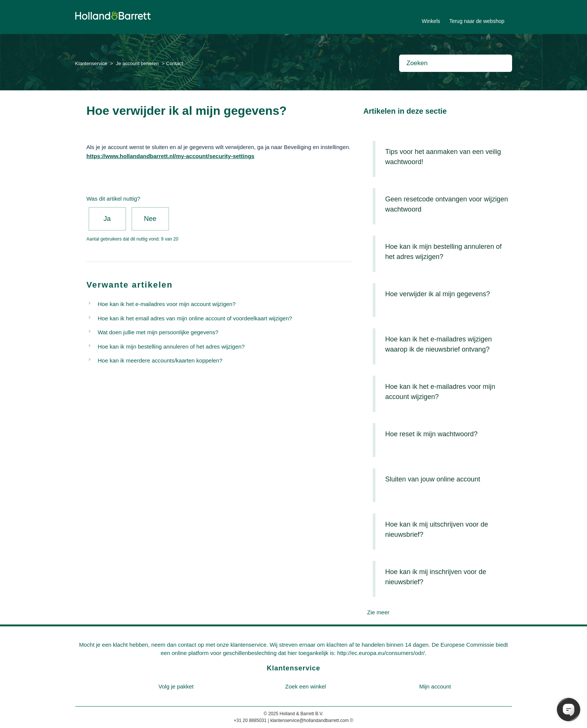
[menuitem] (176, 687)
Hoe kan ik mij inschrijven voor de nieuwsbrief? (436, 577)
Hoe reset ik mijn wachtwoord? (431, 434)
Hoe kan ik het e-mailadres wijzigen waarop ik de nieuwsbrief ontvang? (438, 344)
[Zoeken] (456, 63)
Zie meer (378, 612)
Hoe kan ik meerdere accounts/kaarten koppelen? (160, 360)
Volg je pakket (176, 686)
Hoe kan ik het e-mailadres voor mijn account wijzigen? (167, 304)
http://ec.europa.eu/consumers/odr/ (381, 653)
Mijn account (435, 686)
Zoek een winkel (305, 686)
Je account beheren (137, 63)
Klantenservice (91, 63)
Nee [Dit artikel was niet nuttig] (150, 219)
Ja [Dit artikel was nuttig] (107, 219)
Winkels (431, 21)
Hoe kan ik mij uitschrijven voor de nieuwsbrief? (437, 529)
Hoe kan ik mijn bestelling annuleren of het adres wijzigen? (171, 346)
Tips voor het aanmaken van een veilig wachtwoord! (443, 157)
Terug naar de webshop (477, 21)
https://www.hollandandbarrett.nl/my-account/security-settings (171, 156)
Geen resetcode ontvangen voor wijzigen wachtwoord (447, 204)
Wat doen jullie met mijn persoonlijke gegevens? (158, 332)
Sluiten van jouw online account (433, 479)
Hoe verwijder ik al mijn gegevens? (438, 294)
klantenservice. (249, 645)
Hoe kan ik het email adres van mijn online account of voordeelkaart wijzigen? (195, 318)
